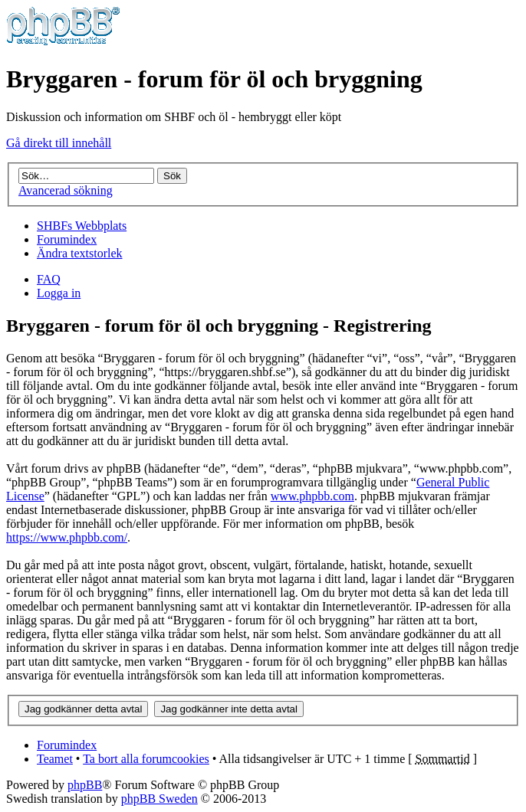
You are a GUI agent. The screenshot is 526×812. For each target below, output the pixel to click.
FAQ (49, 279)
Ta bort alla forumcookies (146, 759)
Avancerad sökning (66, 190)
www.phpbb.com (312, 496)
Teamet (55, 759)
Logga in (59, 293)
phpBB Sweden (159, 799)
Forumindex (67, 239)
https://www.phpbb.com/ (67, 537)
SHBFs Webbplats (82, 226)
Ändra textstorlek (80, 253)
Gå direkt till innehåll (59, 143)
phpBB (85, 785)
